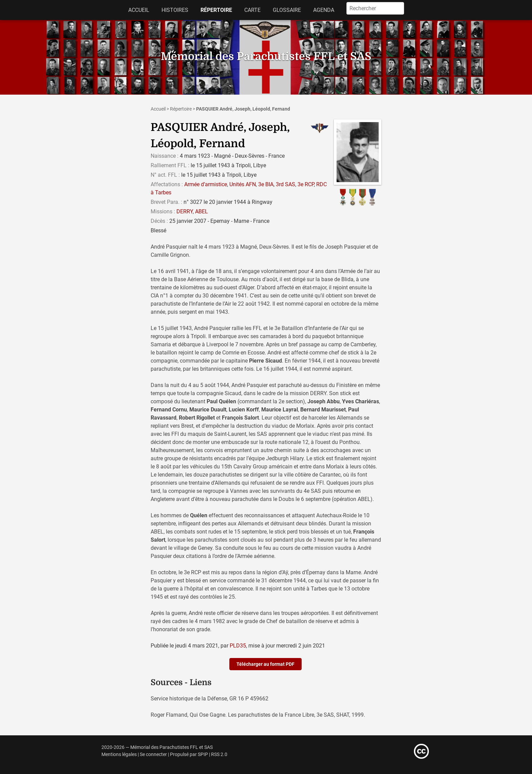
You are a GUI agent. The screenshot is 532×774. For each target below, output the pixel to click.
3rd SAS (286, 184)
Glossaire (287, 10)
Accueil (139, 10)
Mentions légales (119, 754)
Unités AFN (243, 184)
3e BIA (266, 184)
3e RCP (306, 184)
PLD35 (238, 646)
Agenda (324, 10)
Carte (252, 10)
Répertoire (216, 10)
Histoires (175, 10)
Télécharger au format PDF (265, 664)
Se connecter (153, 754)
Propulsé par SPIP (189, 754)
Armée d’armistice (206, 184)
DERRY (185, 211)
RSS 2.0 (219, 754)
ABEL (202, 211)
